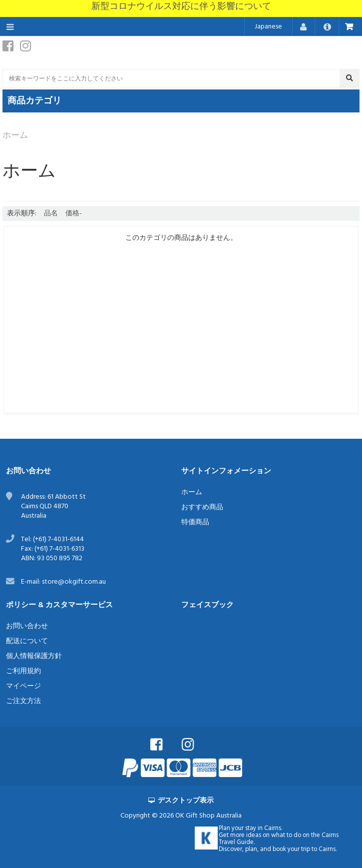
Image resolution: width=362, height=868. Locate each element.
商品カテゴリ (34, 101)
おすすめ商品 (202, 507)
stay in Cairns (263, 829)
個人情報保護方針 (34, 656)
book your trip (291, 850)
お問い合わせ (27, 626)
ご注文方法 (23, 701)
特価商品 (195, 522)
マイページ (23, 686)
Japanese (268, 27)
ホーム (192, 492)
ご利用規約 (23, 671)
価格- (74, 214)
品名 (51, 214)
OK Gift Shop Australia (208, 816)
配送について (27, 641)
